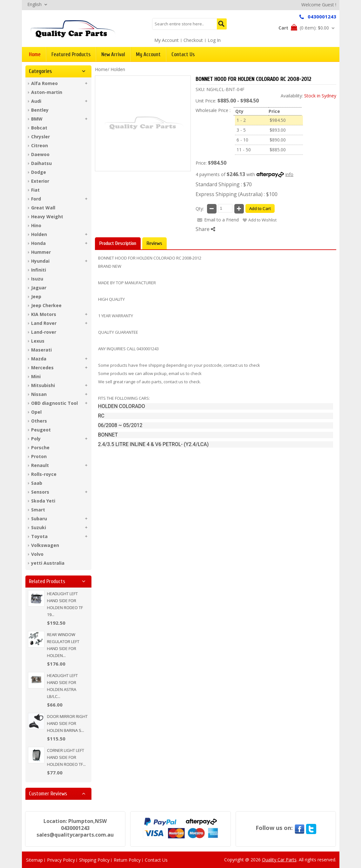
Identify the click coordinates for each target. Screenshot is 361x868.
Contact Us (156, 860)
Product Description (118, 243)
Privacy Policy (61, 860)
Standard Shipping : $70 (224, 184)
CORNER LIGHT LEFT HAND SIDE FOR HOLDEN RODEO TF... (66, 757)
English (34, 4)
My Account (167, 40)
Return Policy (127, 860)
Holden (118, 69)
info (289, 174)
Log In (214, 40)
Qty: (200, 209)
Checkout (193, 40)
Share (205, 229)
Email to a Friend (221, 220)
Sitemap (34, 860)
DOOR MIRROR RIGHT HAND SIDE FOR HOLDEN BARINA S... (67, 723)
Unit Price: (206, 101)
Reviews (154, 243)
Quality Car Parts (279, 860)
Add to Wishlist (262, 220)
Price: (201, 163)
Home (101, 69)
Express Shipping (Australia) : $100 (237, 194)
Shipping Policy (94, 860)
